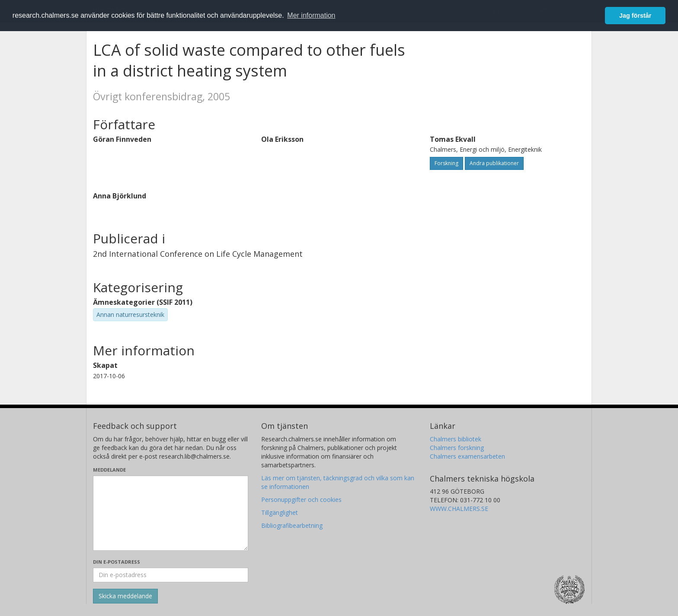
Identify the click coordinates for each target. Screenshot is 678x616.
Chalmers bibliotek (456, 439)
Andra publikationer (494, 163)
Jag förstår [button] (635, 16)
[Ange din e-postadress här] (171, 575)
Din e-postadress (117, 562)
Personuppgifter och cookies (301, 500)
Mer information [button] (311, 15)
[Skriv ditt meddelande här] (171, 513)
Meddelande (109, 470)
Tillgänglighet (280, 512)
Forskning (446, 163)
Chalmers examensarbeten (467, 456)
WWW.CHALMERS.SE (459, 509)
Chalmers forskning (457, 448)
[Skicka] (125, 596)
